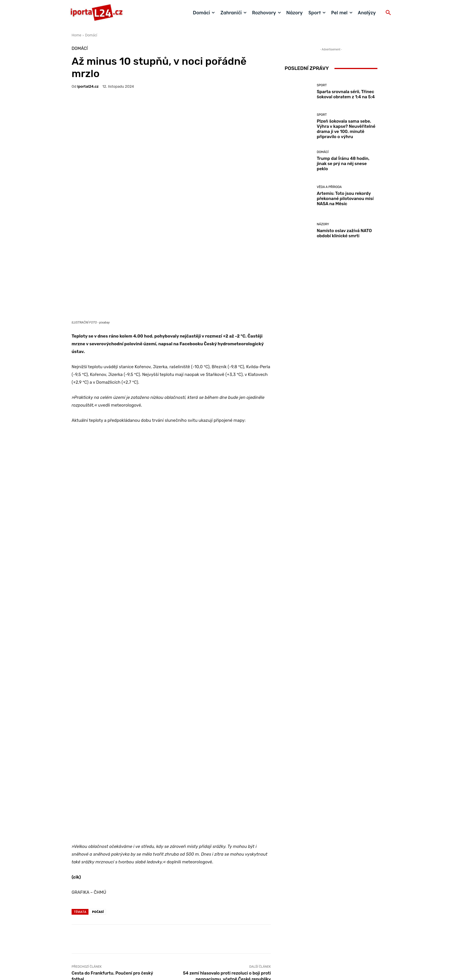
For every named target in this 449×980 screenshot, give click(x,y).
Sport (322, 85)
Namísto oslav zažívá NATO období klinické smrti (344, 233)
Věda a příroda (329, 187)
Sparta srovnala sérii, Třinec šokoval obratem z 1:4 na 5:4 (346, 94)
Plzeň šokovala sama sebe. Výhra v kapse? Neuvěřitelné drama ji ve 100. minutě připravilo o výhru (346, 129)
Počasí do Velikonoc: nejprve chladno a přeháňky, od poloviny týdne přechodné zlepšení (171, 854)
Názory (323, 224)
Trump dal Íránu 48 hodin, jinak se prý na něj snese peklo (343, 164)
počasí (98, 693)
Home (76, 35)
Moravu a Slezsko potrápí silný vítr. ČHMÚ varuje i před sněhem (238, 856)
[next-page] (84, 878)
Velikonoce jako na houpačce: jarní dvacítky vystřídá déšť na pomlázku (105, 856)
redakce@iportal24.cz (235, 936)
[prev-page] (75, 878)
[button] (388, 13)
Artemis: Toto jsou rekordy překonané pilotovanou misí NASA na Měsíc (345, 199)
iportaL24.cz (88, 86)
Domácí (91, 35)
